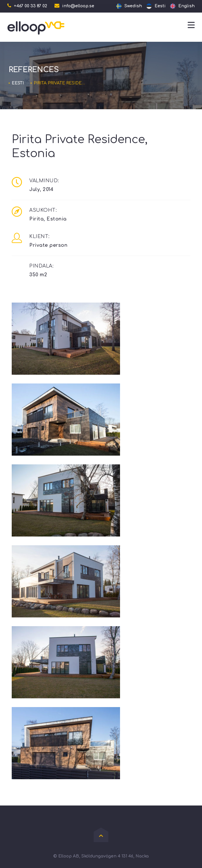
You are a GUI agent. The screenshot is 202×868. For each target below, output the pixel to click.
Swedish (133, 6)
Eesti (18, 83)
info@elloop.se (78, 6)
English (186, 6)
